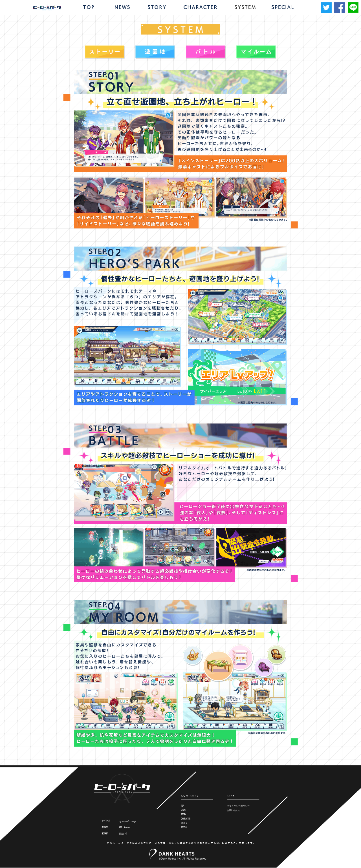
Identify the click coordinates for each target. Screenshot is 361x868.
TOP (182, 806)
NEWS (183, 810)
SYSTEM (184, 823)
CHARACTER (186, 819)
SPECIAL (184, 827)
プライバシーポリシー (238, 806)
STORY (183, 814)
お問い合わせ (234, 810)
